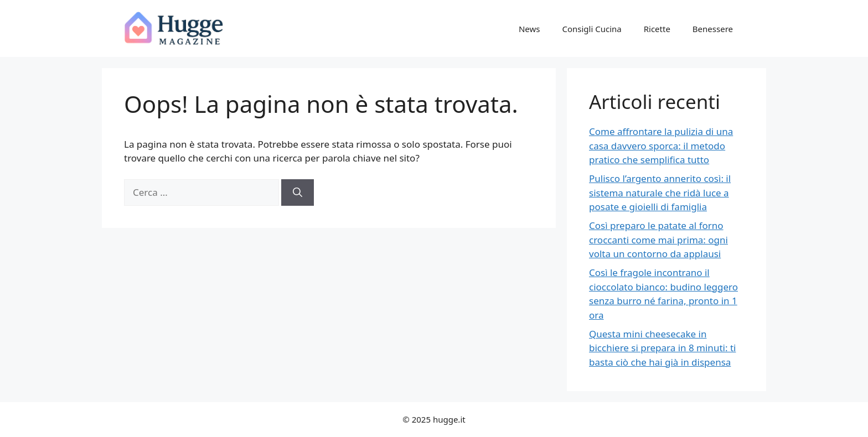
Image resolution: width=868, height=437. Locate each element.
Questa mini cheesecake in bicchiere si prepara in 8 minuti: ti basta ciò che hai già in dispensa (662, 348)
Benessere (713, 29)
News (529, 29)
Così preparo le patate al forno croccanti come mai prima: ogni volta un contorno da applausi (658, 240)
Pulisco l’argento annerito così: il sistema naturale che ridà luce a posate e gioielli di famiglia (660, 193)
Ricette (657, 29)
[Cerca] (298, 193)
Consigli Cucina (591, 29)
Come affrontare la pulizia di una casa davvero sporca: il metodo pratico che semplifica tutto (661, 145)
